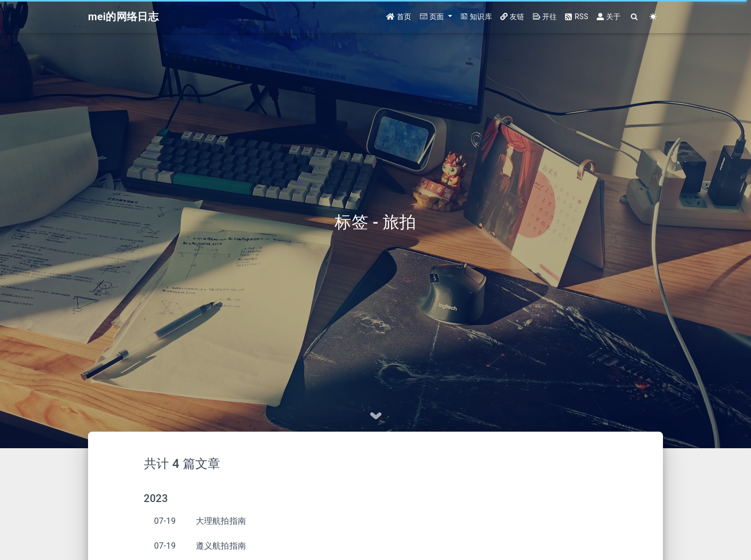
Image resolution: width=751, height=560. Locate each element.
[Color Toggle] (653, 17)
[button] (436, 17)
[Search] (635, 17)
